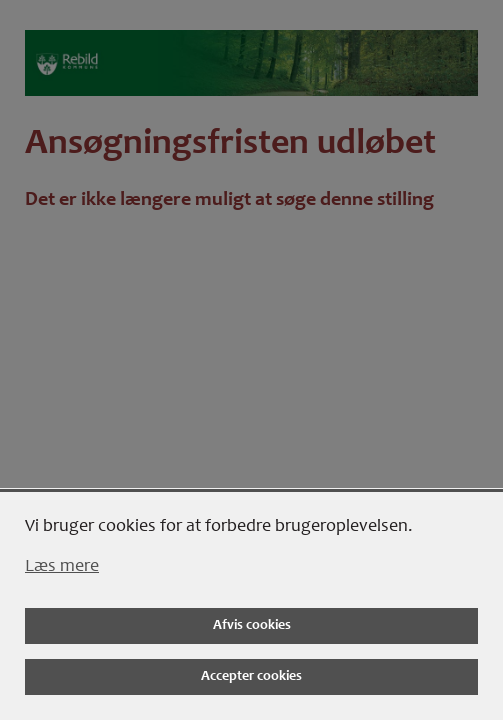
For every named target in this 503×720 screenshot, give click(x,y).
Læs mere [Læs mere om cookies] (62, 567)
